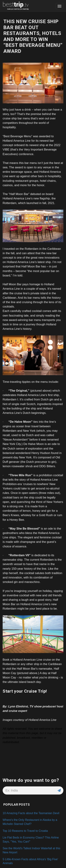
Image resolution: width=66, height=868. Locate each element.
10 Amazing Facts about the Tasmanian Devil (31, 813)
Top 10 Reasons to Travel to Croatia (25, 831)
